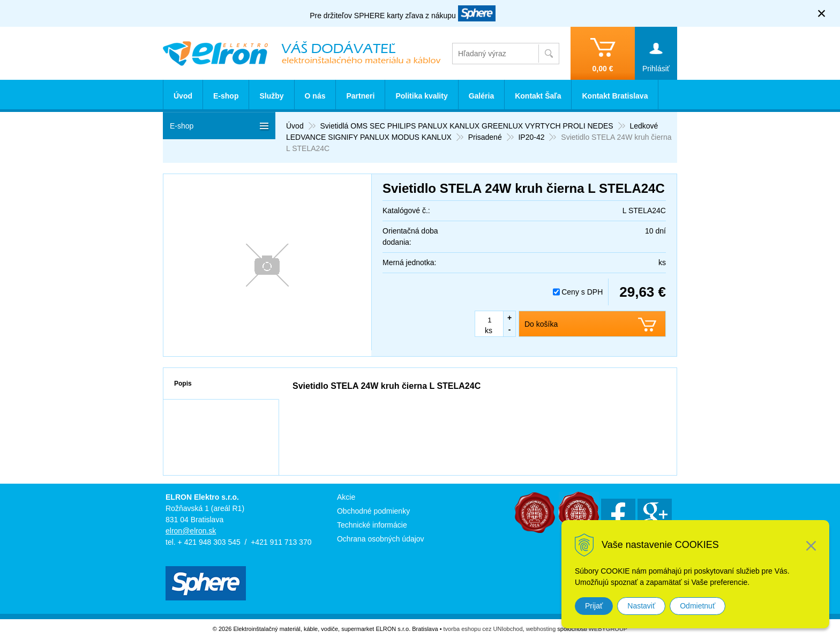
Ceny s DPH (582, 292)
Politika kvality (421, 96)
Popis (183, 384)
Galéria (481, 96)
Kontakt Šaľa (538, 96)
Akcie (346, 497)
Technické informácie (372, 525)
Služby (271, 96)
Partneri (360, 96)
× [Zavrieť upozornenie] (822, 13)
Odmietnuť (697, 606)
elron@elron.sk (191, 531)
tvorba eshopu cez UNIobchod (483, 629)
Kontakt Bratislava (615, 96)
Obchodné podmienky (373, 511)
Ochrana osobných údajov (381, 539)
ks (489, 330)
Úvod (183, 96)
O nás (315, 96)
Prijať (594, 606)
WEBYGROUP (608, 629)
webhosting (541, 629)
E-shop (226, 96)
